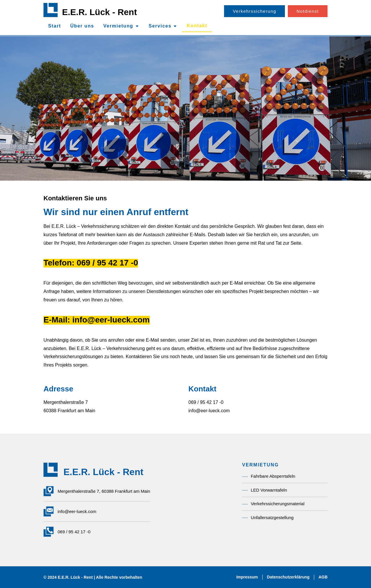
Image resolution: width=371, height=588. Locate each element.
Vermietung (260, 465)
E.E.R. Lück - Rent (99, 12)
